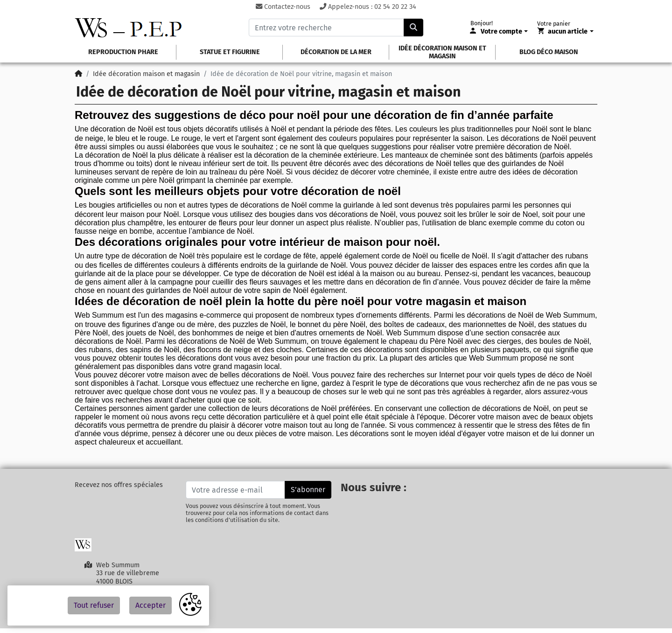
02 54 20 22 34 (395, 7)
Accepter (150, 605)
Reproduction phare (123, 52)
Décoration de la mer (336, 52)
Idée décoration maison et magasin (146, 74)
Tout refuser (94, 605)
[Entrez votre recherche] (326, 28)
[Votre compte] (499, 31)
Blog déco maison (549, 52)
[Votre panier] (565, 31)
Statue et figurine (230, 52)
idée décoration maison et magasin (442, 52)
